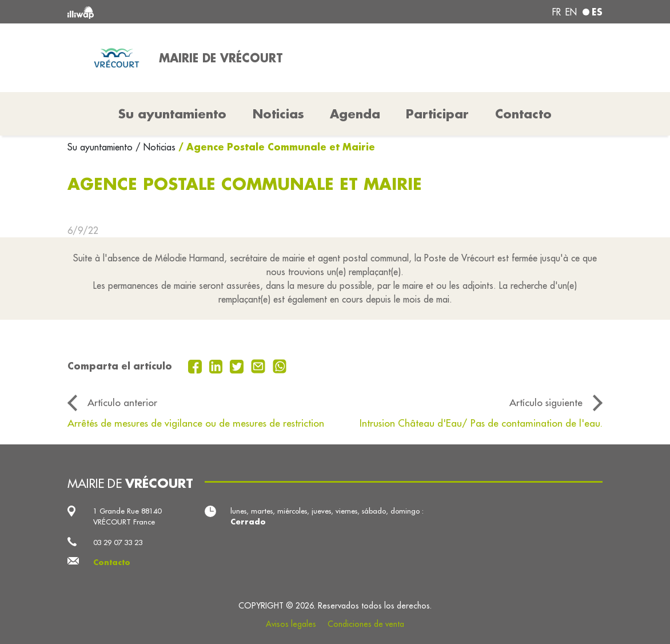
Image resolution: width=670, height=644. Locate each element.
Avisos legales (291, 624)
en (571, 12)
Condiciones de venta (366, 624)
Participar (437, 114)
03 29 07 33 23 (118, 542)
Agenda (355, 114)
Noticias (278, 114)
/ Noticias (155, 147)
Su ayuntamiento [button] (172, 114)
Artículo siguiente (546, 402)
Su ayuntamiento (101, 147)
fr (557, 12)
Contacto (523, 114)
